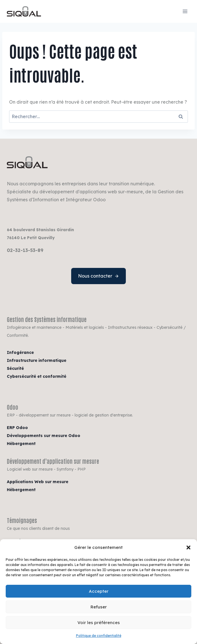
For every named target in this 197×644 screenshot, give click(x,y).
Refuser (99, 607)
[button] (188, 547)
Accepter (99, 591)
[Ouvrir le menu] (185, 11)
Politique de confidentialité (99, 636)
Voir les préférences (99, 623)
